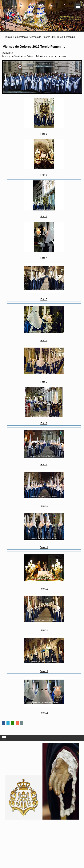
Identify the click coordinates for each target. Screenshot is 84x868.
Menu (78, 6)
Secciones (42, 738)
